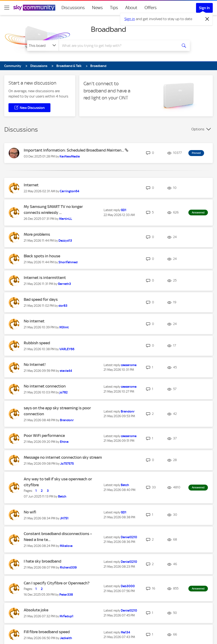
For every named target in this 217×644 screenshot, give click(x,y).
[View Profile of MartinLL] (66, 219)
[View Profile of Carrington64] (70, 191)
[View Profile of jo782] (64, 392)
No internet (34, 321)
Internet (31, 185)
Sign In (204, 8)
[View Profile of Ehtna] (64, 442)
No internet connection (45, 386)
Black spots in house (42, 256)
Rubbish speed (37, 343)
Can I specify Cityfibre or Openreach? (57, 583)
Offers (151, 8)
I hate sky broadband (42, 561)
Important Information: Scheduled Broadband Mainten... (74, 150)
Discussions (73, 8)
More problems (37, 234)
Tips (114, 8)
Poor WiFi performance (44, 436)
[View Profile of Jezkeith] (66, 638)
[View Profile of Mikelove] (66, 546)
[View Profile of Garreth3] (64, 284)
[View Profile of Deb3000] (128, 586)
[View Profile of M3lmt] (64, 327)
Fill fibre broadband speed (47, 632)
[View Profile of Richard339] (68, 567)
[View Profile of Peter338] (66, 595)
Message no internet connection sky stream (63, 457)
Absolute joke (36, 610)
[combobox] (118, 46)
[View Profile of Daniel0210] (129, 537)
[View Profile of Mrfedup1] (66, 616)
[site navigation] (7, 8)
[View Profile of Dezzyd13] (65, 241)
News (97, 8)
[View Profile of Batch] (62, 496)
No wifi (30, 512)
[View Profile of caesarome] (129, 365)
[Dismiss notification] (207, 19)
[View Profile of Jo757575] (67, 464)
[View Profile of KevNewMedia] (70, 156)
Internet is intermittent (45, 278)
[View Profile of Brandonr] (67, 420)
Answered (198, 213)
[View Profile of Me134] (125, 632)
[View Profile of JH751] (64, 518)
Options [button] (198, 129)
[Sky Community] (34, 8)
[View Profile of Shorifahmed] (68, 262)
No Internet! (35, 365)
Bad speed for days (41, 299)
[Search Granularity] (43, 46)
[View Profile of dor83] (63, 306)
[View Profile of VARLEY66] (67, 349)
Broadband (108, 29)
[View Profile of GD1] (124, 210)
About (131, 8)
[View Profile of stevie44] (66, 371)
